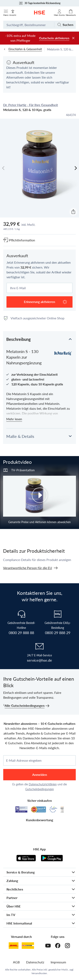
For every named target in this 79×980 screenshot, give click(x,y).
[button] (39, 339)
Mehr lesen (14, 419)
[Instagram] (67, 946)
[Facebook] (58, 946)
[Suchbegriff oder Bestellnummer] (29, 25)
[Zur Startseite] (39, 13)
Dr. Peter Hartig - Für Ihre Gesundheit (31, 105)
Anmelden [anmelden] (40, 775)
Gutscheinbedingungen (40, 789)
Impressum (58, 962)
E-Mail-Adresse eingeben (24, 760)
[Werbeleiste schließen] (73, 38)
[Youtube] (48, 946)
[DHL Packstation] (28, 946)
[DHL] (14, 946)
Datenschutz (35, 962)
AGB (16, 962)
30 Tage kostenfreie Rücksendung (40, 3)
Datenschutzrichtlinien (43, 784)
